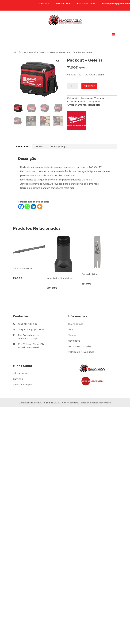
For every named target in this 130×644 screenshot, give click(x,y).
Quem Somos (76, 324)
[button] (58, 61)
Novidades (74, 341)
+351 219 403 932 (28, 324)
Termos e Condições (80, 346)
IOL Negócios (46, 403)
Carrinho (18, 379)
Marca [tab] (39, 147)
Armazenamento (77, 105)
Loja (23, 52)
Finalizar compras (23, 385)
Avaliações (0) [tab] (59, 147)
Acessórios (32, 52)
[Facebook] (21, 207)
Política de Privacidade (81, 352)
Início (16, 52)
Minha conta (20, 373)
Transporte (94, 105)
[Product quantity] (73, 86)
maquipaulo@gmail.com (116, 4)
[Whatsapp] (27, 207)
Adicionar (89, 86)
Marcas (72, 335)
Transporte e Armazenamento (56, 52)
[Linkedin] (33, 207)
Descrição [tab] (22, 147)
